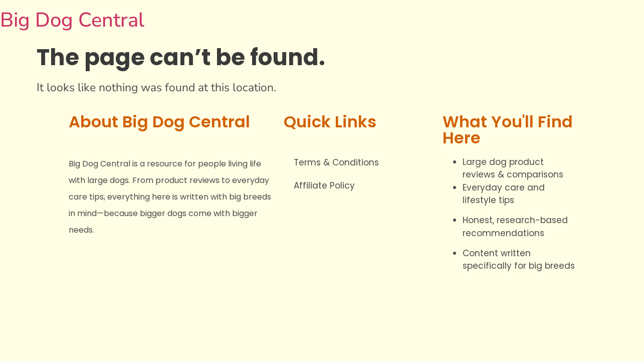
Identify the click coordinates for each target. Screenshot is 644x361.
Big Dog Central (72, 20)
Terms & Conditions (336, 162)
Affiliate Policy (324, 186)
